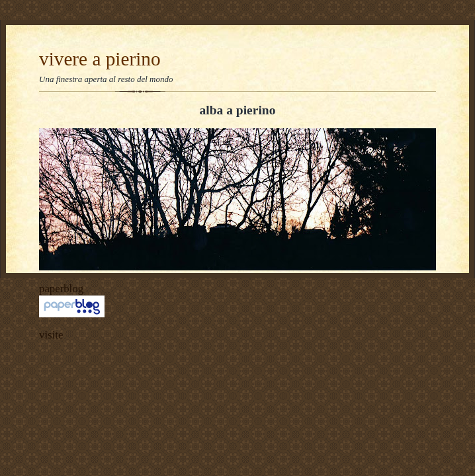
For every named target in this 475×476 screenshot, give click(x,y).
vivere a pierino (100, 59)
